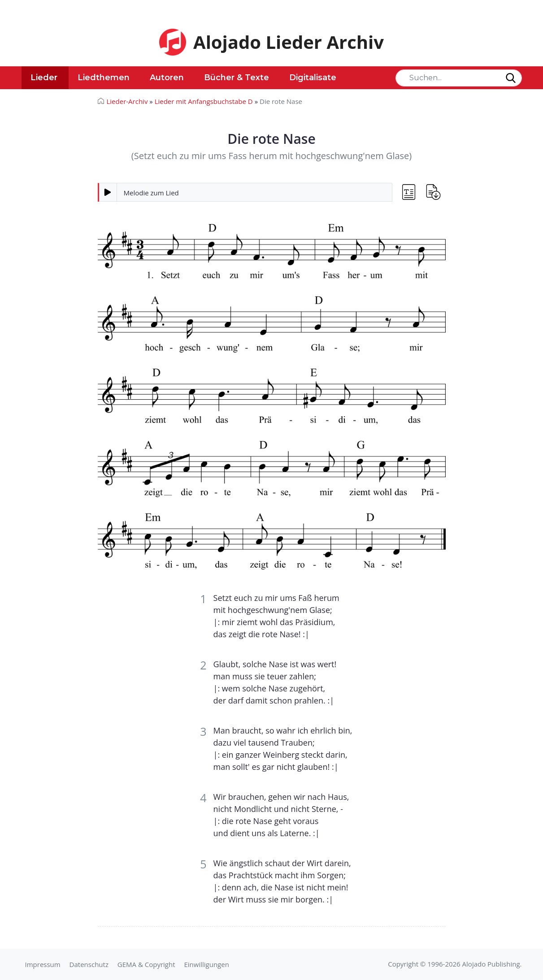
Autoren (167, 78)
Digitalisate (313, 78)
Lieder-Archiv (127, 101)
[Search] (459, 78)
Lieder (44, 78)
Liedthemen (104, 78)
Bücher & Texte (237, 78)
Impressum (43, 964)
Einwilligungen (206, 964)
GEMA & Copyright (146, 964)
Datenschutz (89, 964)
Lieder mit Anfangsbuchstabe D (204, 101)
